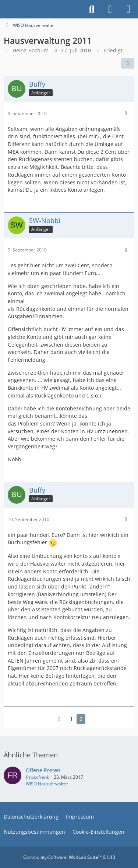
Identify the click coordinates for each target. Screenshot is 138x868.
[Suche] (92, 9)
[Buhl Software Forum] (4, 9)
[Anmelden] (110, 9)
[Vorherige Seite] (60, 719)
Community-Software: (69, 857)
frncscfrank (37, 777)
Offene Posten (43, 770)
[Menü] (128, 9)
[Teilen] (128, 63)
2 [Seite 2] (81, 719)
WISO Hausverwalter (47, 784)
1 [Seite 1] (71, 719)
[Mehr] (126, 113)
